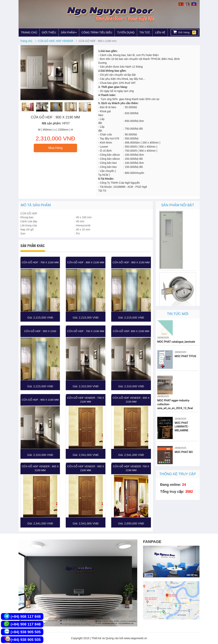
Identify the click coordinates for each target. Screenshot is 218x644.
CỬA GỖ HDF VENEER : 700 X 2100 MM (86, 400)
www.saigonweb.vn (136, 638)
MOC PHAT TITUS (185, 356)
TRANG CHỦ (29, 32)
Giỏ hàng (185, 32)
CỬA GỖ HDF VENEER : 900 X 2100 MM (40, 468)
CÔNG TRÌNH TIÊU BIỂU (97, 32)
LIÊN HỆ (160, 32)
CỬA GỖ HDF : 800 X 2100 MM (86, 262)
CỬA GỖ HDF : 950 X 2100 (40, 331)
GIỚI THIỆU (49, 32)
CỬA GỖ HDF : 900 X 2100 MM (131, 262)
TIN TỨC (145, 32)
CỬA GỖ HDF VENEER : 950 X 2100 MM (86, 468)
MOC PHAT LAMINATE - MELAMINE (182, 427)
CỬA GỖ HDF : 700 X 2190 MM (86, 331)
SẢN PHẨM (69, 32)
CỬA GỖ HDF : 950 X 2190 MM (40, 400)
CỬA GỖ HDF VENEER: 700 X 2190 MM (131, 468)
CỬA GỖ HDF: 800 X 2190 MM (131, 331)
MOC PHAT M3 (184, 452)
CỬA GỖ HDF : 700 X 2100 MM (40, 262)
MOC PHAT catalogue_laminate (176, 342)
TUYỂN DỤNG (126, 32)
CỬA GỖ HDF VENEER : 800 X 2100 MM (131, 400)
